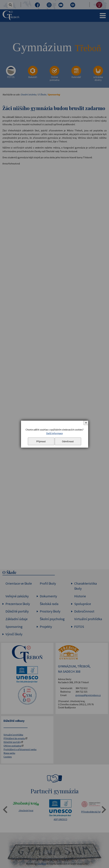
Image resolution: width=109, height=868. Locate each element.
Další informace (55, 433)
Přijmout (41, 441)
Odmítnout (68, 441)
